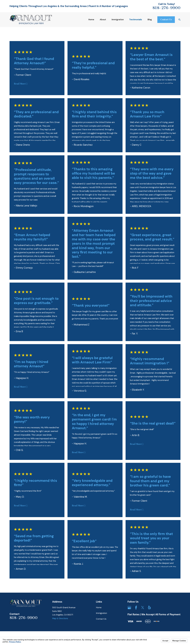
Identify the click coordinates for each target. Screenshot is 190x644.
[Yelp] (149, 608)
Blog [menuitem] (150, 20)
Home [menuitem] (91, 20)
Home (99, 608)
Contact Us (101, 619)
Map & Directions (60, 618)
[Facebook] (136, 608)
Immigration (101, 613)
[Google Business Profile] (129, 608)
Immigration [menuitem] (118, 20)
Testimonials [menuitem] (136, 20)
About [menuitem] (103, 20)
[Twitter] (143, 608)
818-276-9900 (166, 8)
